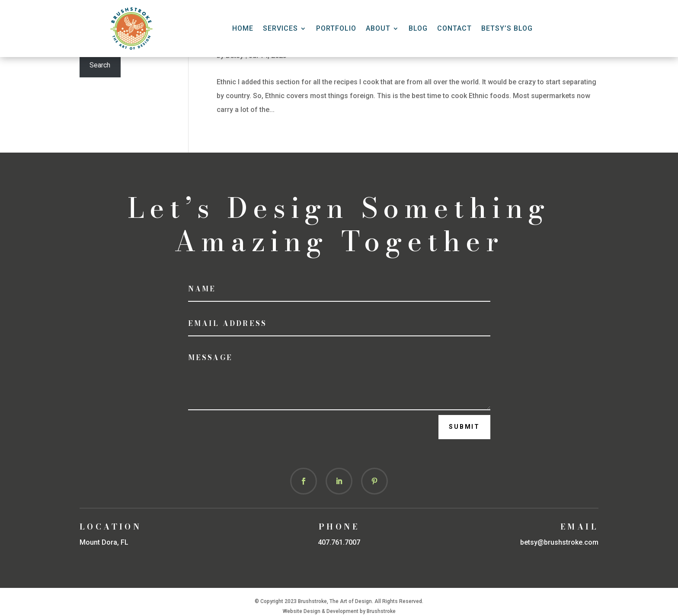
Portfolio (336, 28)
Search (100, 65)
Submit (464, 427)
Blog (418, 28)
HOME (243, 28)
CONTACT (454, 28)
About (378, 28)
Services (280, 28)
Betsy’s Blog (507, 28)
